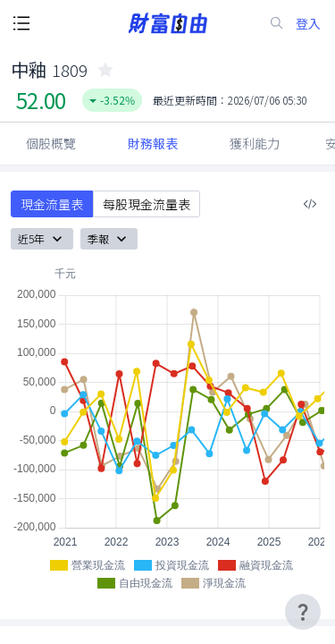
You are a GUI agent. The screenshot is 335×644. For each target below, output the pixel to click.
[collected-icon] (105, 70)
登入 (308, 24)
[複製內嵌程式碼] (310, 204)
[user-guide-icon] (303, 612)
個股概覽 (51, 143)
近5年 (42, 239)
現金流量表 (52, 204)
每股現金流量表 (147, 204)
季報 (109, 239)
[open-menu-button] (21, 23)
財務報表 (153, 143)
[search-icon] (277, 23)
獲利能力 (255, 143)
